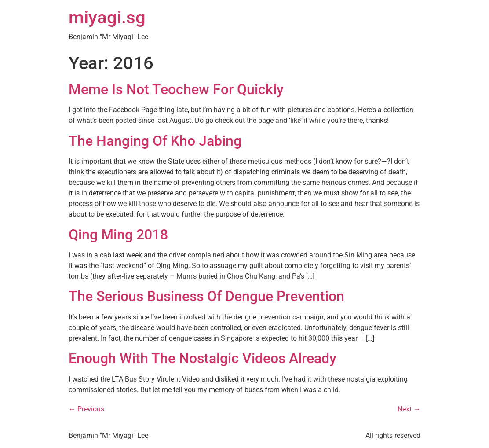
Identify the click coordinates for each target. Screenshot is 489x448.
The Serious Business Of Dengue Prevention (206, 296)
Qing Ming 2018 (118, 235)
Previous (86, 409)
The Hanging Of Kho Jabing (155, 141)
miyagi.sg (107, 17)
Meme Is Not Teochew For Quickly (176, 89)
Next (409, 409)
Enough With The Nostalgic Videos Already (203, 358)
